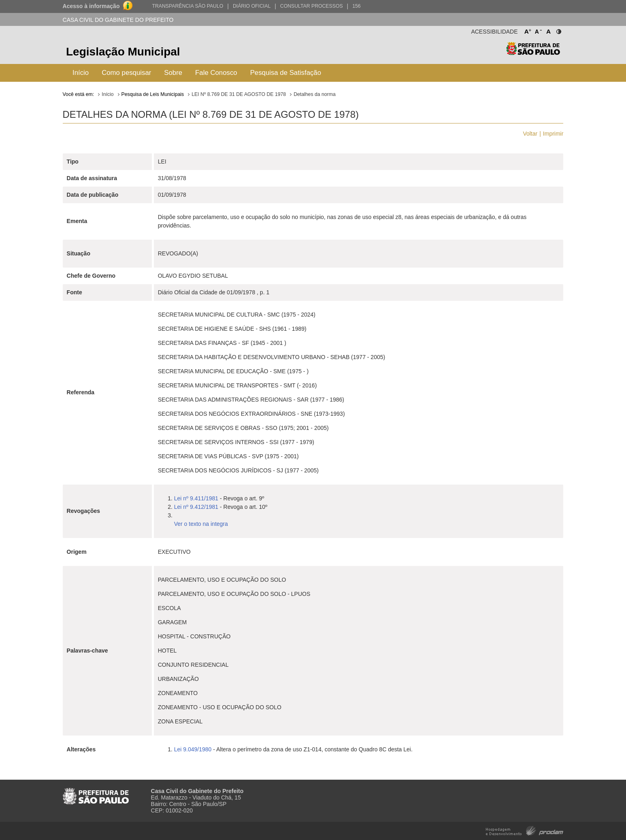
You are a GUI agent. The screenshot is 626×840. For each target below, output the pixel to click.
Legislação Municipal (123, 52)
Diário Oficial (252, 6)
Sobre (173, 73)
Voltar (530, 134)
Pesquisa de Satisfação (286, 73)
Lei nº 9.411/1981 (196, 498)
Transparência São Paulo (187, 6)
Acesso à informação (91, 6)
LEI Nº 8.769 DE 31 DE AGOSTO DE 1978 (239, 94)
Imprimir (553, 134)
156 (356, 6)
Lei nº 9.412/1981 (196, 507)
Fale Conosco (216, 73)
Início (81, 73)
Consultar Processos (312, 6)
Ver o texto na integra (201, 524)
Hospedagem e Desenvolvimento (525, 830)
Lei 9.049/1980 (193, 749)
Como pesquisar (126, 73)
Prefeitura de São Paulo (533, 53)
